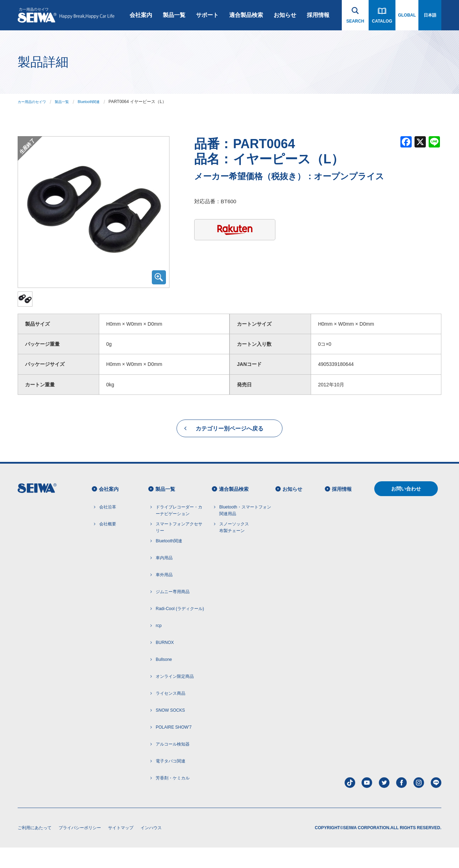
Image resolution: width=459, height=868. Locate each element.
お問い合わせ (406, 509)
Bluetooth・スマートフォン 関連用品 (245, 531)
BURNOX (165, 663)
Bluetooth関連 (99, 102)
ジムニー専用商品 (173, 612)
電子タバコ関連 (171, 782)
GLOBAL (407, 15)
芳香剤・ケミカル (173, 798)
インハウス (151, 848)
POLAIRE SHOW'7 (174, 748)
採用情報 (318, 15)
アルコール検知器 (173, 765)
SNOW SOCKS (170, 731)
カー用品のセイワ (35, 102)
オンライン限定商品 (175, 697)
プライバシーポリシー (80, 848)
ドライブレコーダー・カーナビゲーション (179, 531)
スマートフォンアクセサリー (179, 548)
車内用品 (164, 578)
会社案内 (141, 15)
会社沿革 (108, 527)
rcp (159, 646)
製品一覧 (174, 15)
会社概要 (108, 544)
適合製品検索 (246, 15)
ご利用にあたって (35, 848)
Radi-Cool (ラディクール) (180, 629)
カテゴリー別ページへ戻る (229, 449)
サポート (207, 15)
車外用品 (164, 595)
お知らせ (285, 15)
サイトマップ (121, 848)
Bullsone (164, 680)
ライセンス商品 (171, 714)
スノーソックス (234, 548)
